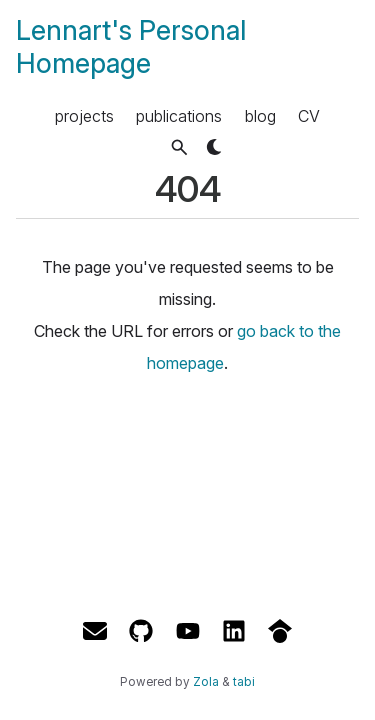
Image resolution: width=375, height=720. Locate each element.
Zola (206, 682)
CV (309, 116)
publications (179, 116)
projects (84, 116)
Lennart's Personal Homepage (131, 47)
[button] (179, 147)
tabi (244, 682)
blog (260, 116)
